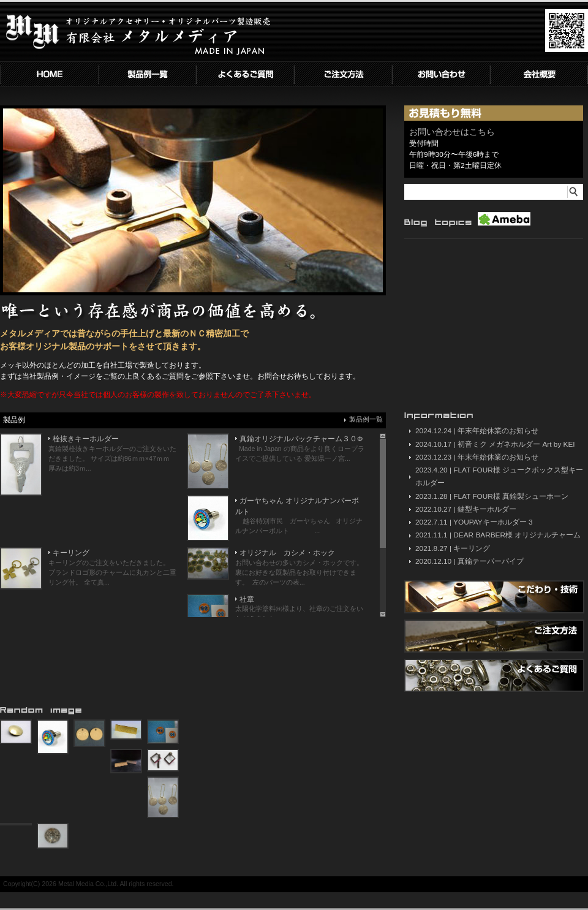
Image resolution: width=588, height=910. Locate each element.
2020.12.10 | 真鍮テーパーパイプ (469, 561)
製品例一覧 (366, 419)
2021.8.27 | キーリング (453, 548)
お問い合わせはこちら (452, 132)
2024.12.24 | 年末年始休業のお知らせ (477, 431)
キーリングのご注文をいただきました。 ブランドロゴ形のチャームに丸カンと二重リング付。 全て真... (112, 572)
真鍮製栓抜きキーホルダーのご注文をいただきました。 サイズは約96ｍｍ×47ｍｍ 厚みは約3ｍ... (112, 458)
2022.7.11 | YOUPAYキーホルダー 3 (474, 522)
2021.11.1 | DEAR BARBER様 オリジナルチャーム (498, 535)
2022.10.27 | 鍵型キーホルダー (466, 509)
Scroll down (383, 614)
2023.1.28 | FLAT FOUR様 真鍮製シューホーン (492, 496)
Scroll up (383, 436)
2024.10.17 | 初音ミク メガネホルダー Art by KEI (495, 444)
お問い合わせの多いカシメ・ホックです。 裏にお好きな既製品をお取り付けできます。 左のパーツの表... (299, 572)
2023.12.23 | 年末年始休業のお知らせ (477, 457)
